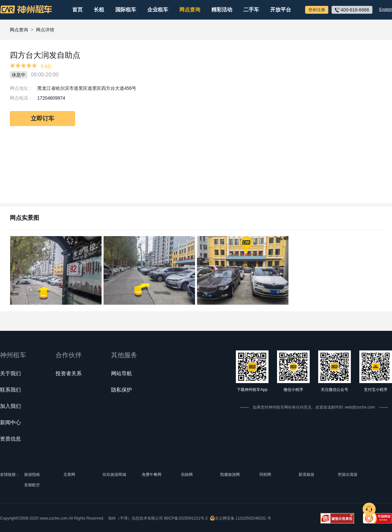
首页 (77, 10)
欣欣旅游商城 (114, 475)
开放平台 (281, 10)
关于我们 (10, 373)
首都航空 (32, 485)
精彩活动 (222, 10)
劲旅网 (187, 475)
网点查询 (190, 10)
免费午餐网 (152, 475)
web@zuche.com (360, 407)
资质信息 (10, 439)
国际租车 (126, 10)
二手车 (251, 10)
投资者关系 (69, 373)
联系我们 (10, 390)
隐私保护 (122, 390)
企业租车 (158, 10)
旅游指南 (32, 475)
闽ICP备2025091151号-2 (186, 518)
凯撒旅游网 (230, 475)
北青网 (69, 475)
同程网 (265, 475)
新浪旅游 (306, 475)
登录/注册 (317, 10)
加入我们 (10, 406)
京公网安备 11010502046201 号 (243, 518)
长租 (99, 10)
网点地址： (21, 88)
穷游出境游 (348, 475)
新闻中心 (10, 422)
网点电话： (21, 98)
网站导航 (122, 373)
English (386, 9)
